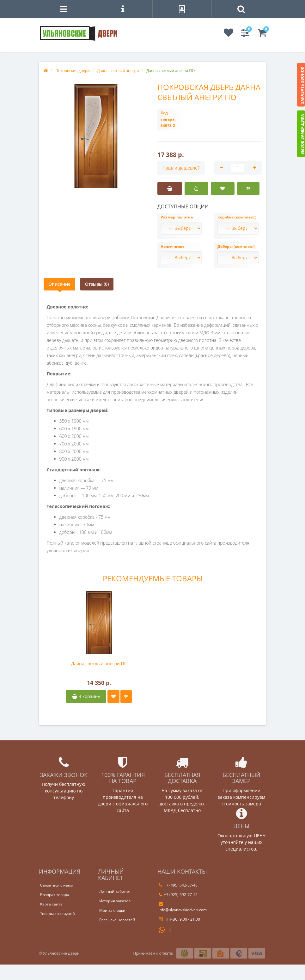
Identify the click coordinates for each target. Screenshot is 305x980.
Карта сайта (51, 904)
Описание (59, 284)
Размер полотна (177, 217)
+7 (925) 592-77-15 (178, 895)
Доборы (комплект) (236, 246)
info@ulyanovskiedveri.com (183, 907)
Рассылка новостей (117, 920)
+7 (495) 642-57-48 (178, 885)
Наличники (172, 246)
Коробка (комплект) (237, 217)
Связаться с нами (57, 885)
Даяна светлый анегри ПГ (99, 663)
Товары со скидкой (58, 914)
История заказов (115, 901)
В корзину (86, 696)
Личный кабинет (115, 891)
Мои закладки (112, 910)
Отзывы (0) (97, 284)
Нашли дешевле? (181, 168)
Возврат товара (55, 895)
